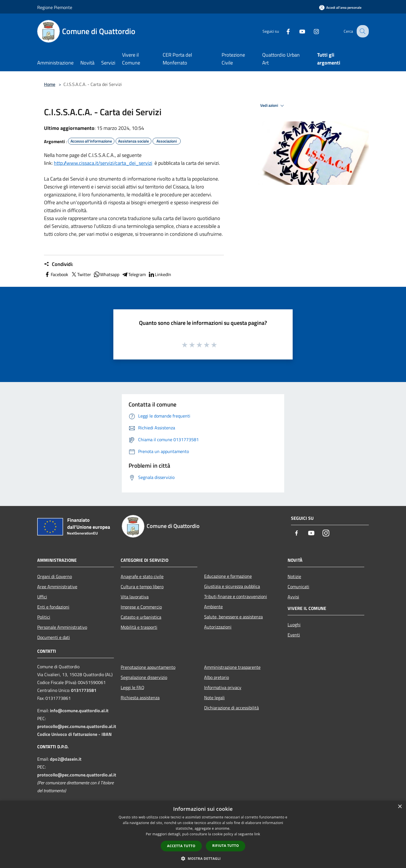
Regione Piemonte (55, 7)
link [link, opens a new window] (257, 834)
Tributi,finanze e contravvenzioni (236, 596)
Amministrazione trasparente (232, 667)
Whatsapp (106, 274)
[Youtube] (298, 31)
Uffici (42, 597)
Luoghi (294, 625)
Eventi (294, 635)
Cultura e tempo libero (142, 587)
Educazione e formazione (228, 576)
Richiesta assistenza (140, 698)
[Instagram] (312, 31)
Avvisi (293, 597)
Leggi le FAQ (133, 687)
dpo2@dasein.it (66, 759)
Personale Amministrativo (62, 627)
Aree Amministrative (57, 587)
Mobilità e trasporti (139, 627)
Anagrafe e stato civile (142, 576)
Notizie (294, 576)
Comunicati (298, 587)
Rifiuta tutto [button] (226, 846)
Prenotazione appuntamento (148, 667)
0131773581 (84, 690)
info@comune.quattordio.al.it (79, 711)
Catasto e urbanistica (141, 617)
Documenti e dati (54, 637)
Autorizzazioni (218, 627)
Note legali (214, 698)
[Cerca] (362, 31)
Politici (44, 617)
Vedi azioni (273, 106)
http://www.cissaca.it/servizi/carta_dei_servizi (103, 163)
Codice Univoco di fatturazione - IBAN (74, 734)
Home (50, 84)
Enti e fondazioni (53, 607)
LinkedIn (160, 274)
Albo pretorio (217, 677)
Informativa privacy (223, 687)
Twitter (81, 274)
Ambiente (213, 607)
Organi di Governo (55, 576)
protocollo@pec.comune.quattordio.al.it (77, 726)
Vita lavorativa (135, 597)
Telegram (134, 274)
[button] (203, 858)
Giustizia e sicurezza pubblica (232, 586)
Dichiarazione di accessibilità (231, 708)
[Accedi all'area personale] (340, 7)
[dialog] (203, 834)
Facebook (56, 274)
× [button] (400, 807)
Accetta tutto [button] (181, 846)
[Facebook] (284, 31)
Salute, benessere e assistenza (233, 617)
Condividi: (59, 264)
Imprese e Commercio (141, 607)
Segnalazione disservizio (144, 677)
